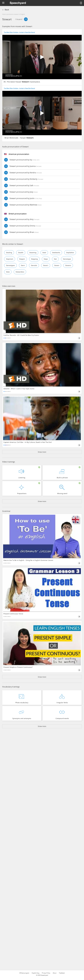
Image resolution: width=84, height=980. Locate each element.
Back (7, 10)
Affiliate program (24, 973)
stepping (34, 259)
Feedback (62, 973)
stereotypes (10, 265)
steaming (33, 253)
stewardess (20, 272)
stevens (68, 265)
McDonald (14, 138)
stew (8, 272)
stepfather (70, 253)
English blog (36, 973)
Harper (18, 82)
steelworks (56, 253)
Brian (7, 138)
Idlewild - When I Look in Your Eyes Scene (19, 389)
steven (57, 265)
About (55, 973)
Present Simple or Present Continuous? (18, 667)
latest (13, 82)
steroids (34, 265)
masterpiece (35, 82)
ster (55, 259)
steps (46, 259)
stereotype (67, 259)
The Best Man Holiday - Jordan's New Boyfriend (19, 32)
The (8, 82)
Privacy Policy (46, 973)
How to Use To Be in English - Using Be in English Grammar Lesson (28, 560)
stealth (21, 253)
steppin (22, 259)
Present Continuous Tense (13, 614)
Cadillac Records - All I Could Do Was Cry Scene (21, 335)
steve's (46, 265)
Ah (5, 82)
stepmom (10, 259)
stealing (9, 253)
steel (44, 253)
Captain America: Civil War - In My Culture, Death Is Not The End (27, 442)
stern (23, 265)
